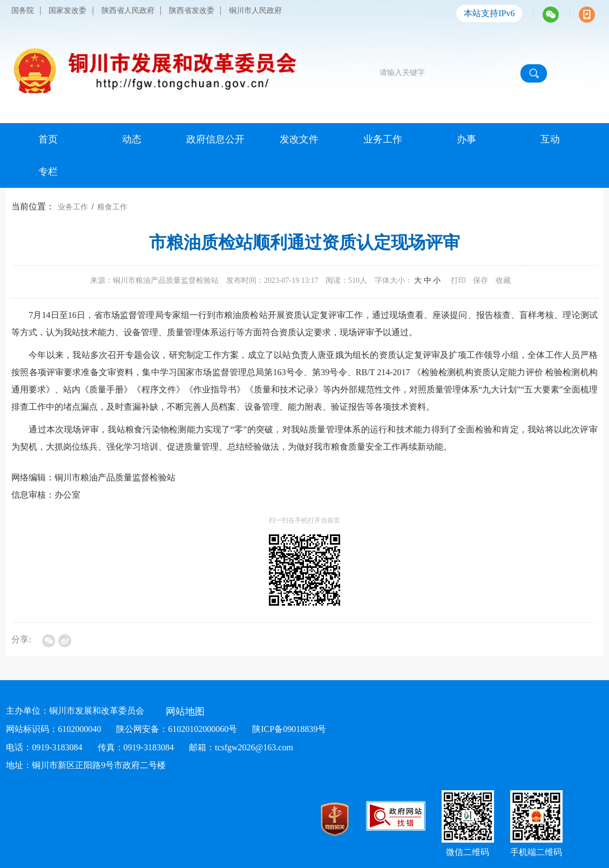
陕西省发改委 (192, 11)
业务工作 (73, 207)
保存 (481, 280)
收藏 (503, 280)
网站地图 (185, 711)
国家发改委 (67, 11)
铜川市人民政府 (255, 11)
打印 (458, 280)
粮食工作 (112, 207)
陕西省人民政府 (128, 11)
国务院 (23, 11)
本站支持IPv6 (489, 13)
